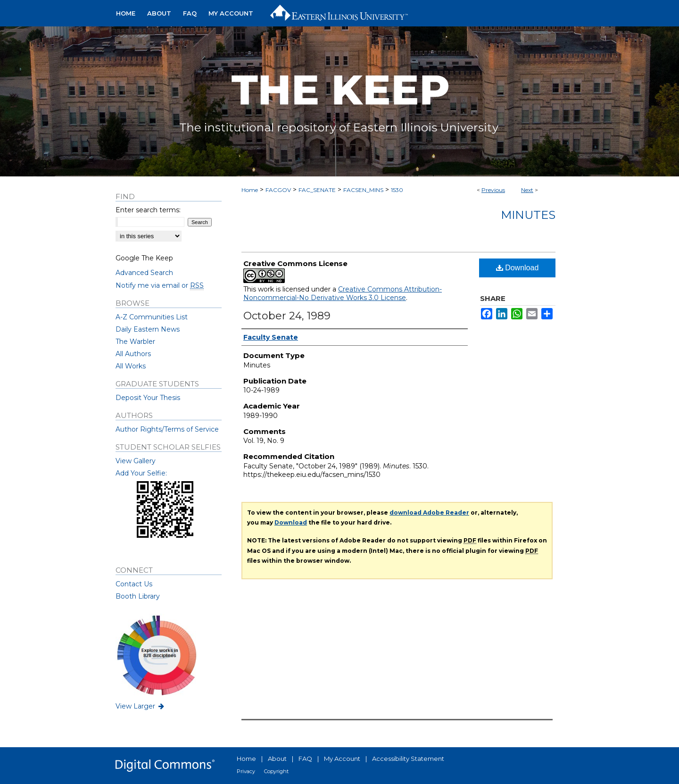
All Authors (133, 354)
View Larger (141, 706)
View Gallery (136, 461)
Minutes (528, 215)
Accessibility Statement (408, 759)
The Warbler (135, 342)
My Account (342, 759)
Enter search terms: (148, 210)
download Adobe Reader (429, 513)
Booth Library (138, 596)
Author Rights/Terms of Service (167, 429)
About (277, 759)
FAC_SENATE (317, 190)
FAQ (305, 759)
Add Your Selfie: (141, 473)
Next (527, 190)
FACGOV (278, 190)
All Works (131, 366)
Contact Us (134, 584)
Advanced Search (144, 273)
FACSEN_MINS (363, 190)
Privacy (246, 771)
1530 (397, 190)
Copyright (276, 771)
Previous (493, 190)
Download (518, 268)
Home (250, 190)
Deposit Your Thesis (148, 398)
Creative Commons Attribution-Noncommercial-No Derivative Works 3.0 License (343, 293)
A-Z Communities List (152, 317)
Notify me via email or (160, 285)
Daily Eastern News (148, 329)
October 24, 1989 (287, 316)
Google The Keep (144, 258)
